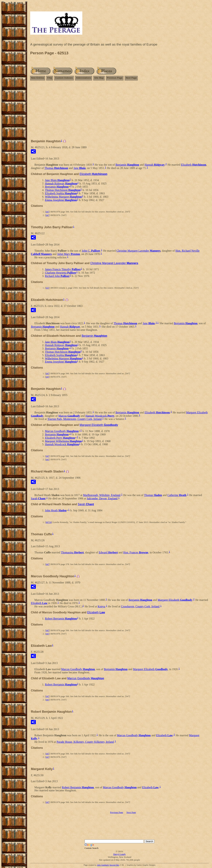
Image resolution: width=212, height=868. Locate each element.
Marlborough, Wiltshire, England (102, 495)
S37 (47, 288)
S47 (47, 212)
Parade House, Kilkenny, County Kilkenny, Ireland (85, 742)
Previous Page (115, 78)
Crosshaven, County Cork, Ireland (140, 606)
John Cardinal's (103, 865)
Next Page (131, 78)
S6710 (49, 522)
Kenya (101, 606)
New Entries (38, 78)
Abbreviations (84, 78)
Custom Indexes (64, 78)
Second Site (114, 865)
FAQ (50, 78)
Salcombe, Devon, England (102, 498)
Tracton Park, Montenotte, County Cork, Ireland (74, 419)
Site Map (99, 78)
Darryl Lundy (119, 854)
